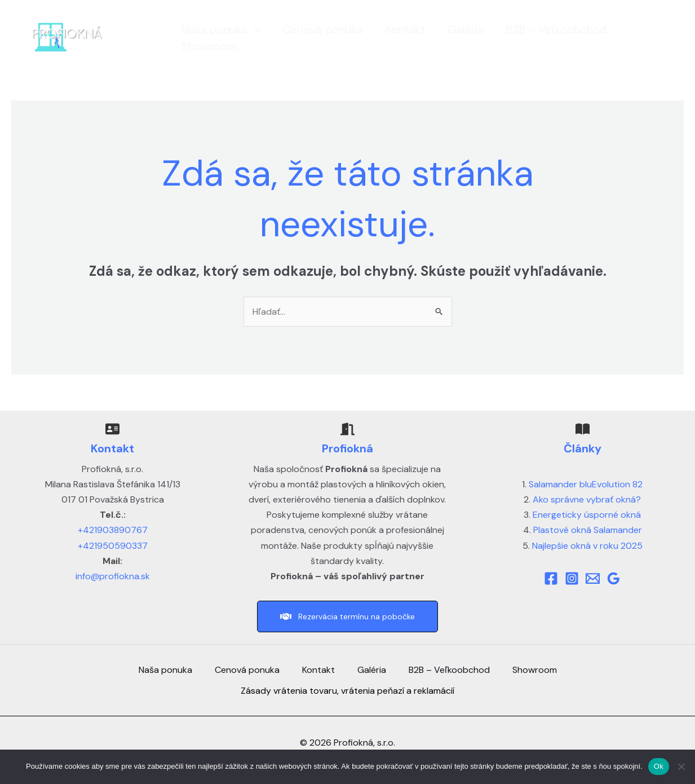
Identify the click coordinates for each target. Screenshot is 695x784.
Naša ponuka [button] (214, 29)
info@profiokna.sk (113, 576)
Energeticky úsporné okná (587, 515)
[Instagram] (572, 578)
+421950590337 (113, 546)
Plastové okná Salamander (588, 530)
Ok (659, 766)
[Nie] (681, 767)
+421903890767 (113, 530)
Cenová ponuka (316, 29)
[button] (247, 29)
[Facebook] (551, 578)
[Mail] (593, 578)
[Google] (614, 578)
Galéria (459, 29)
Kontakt (399, 29)
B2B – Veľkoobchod (550, 29)
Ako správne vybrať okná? (587, 499)
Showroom (203, 46)
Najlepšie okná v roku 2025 (587, 546)
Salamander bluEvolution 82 (586, 484)
